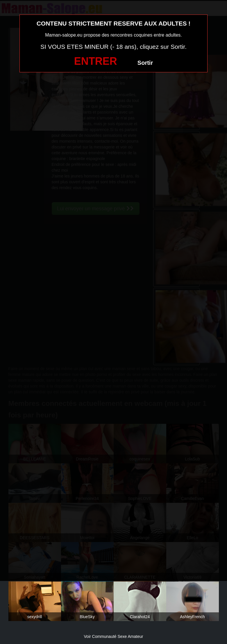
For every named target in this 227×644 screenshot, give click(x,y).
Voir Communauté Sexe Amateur (114, 636)
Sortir (145, 63)
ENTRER (96, 61)
